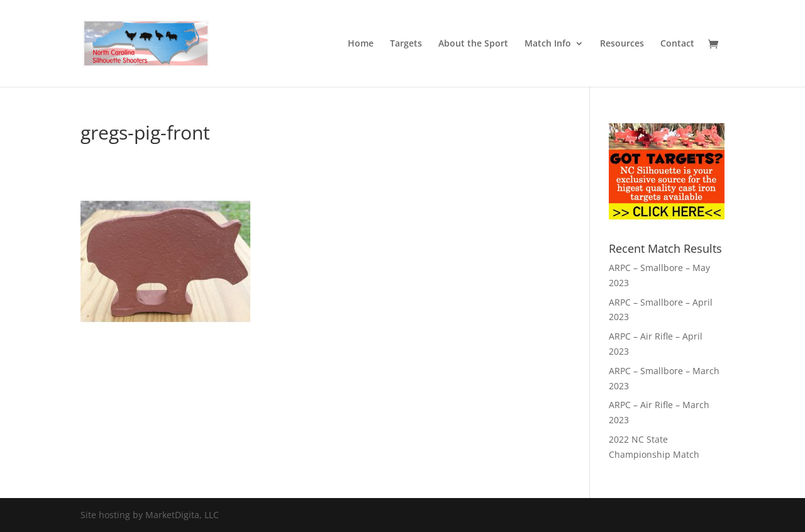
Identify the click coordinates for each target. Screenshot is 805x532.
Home (361, 44)
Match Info (548, 44)
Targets (406, 44)
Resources (622, 44)
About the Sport (473, 44)
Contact (677, 44)
